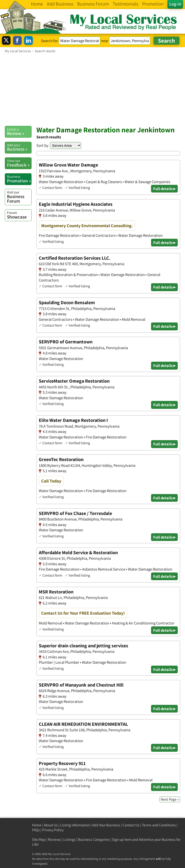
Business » (19, 147)
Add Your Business (106, 825)
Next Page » (170, 799)
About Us (51, 825)
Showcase (19, 215)
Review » (19, 131)
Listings (69, 839)
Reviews (54, 839)
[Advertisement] (92, 89)
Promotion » (19, 179)
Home (37, 825)
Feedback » (19, 163)
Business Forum (19, 197)
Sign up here (122, 839)
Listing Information (75, 825)
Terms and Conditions (159, 825)
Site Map (39, 839)
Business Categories (94, 839)
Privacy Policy (53, 830)
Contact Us (131, 825)
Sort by (42, 145)
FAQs (36, 830)
